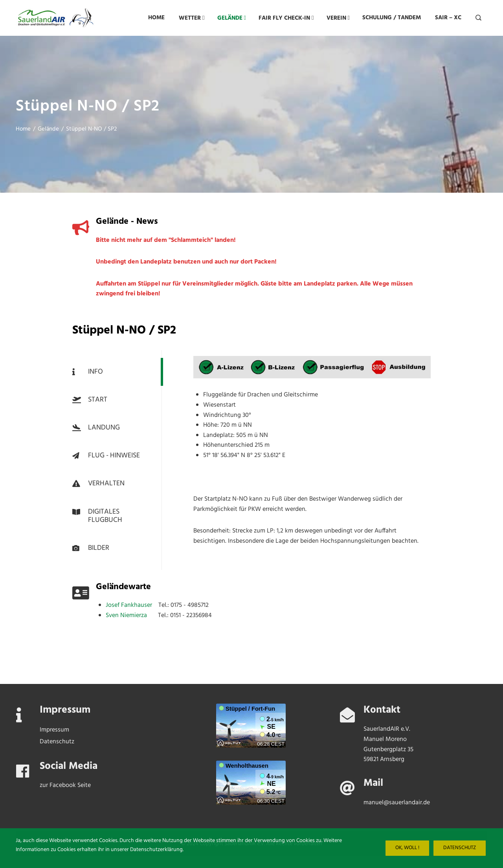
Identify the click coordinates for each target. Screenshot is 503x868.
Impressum (54, 730)
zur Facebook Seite (65, 785)
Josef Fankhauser (132, 605)
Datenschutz (460, 848)
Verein (338, 18)
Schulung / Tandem (392, 18)
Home (156, 18)
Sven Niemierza (132, 616)
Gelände (232, 18)
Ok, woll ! (407, 848)
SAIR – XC (448, 18)
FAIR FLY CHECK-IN (286, 18)
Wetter (192, 18)
